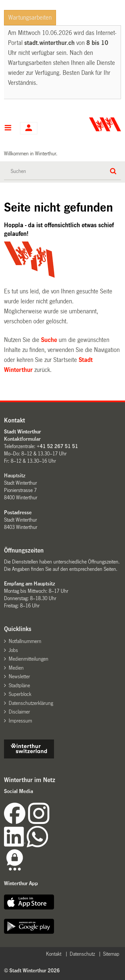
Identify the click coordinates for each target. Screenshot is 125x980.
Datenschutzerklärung (31, 703)
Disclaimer (19, 712)
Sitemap (111, 954)
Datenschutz (82, 954)
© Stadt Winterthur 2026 (32, 971)
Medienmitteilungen (28, 659)
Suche (49, 340)
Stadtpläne (19, 685)
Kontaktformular (22, 439)
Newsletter (19, 676)
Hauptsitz (15, 476)
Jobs (13, 650)
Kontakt (54, 954)
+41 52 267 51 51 (57, 446)
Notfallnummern (25, 641)
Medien (16, 668)
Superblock (20, 694)
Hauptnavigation (8, 128)
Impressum (20, 721)
